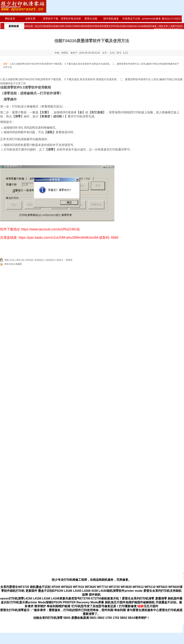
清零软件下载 (50, 19)
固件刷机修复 (111, 19)
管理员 (69, 260)
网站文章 (163, 26)
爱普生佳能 (91, 19)
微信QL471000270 (172, 19)
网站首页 (10, 19)
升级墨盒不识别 (131, 19)
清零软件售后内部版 (71, 19)
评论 (19, 260)
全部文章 (30, 19)
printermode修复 (152, 19)
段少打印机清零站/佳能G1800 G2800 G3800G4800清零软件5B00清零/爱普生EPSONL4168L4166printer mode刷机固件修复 (96, 26)
